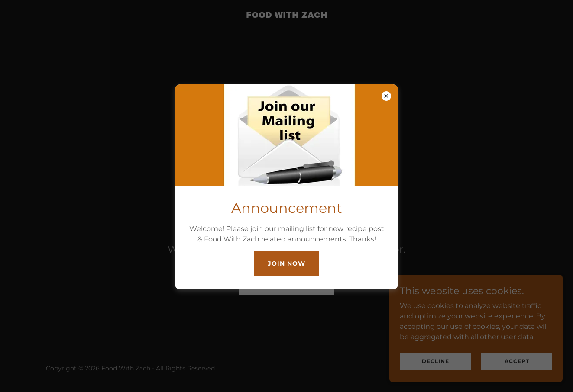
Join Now (286, 263)
